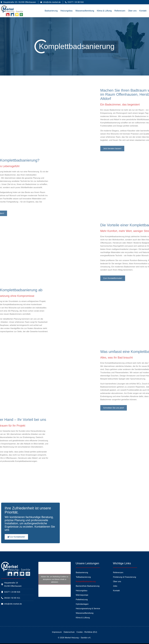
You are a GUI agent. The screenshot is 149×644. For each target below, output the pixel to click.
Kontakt (143, 11)
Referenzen (120, 11)
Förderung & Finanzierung (125, 577)
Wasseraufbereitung (85, 11)
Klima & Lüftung (104, 11)
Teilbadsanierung (83, 577)
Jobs (115, 586)
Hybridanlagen (82, 604)
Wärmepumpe (82, 595)
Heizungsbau (66, 11)
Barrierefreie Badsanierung (88, 586)
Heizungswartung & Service (88, 609)
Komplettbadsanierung (86, 581)
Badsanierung (51, 11)
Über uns (132, 11)
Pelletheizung (82, 600)
